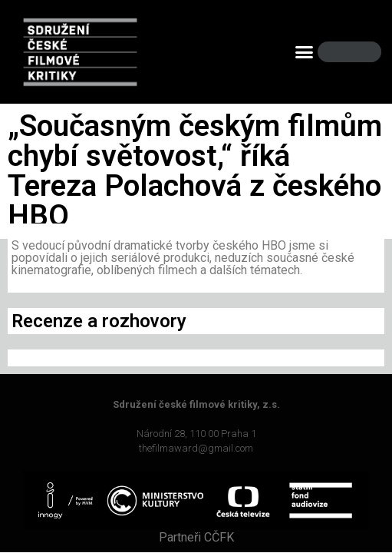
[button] (305, 52)
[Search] (357, 52)
